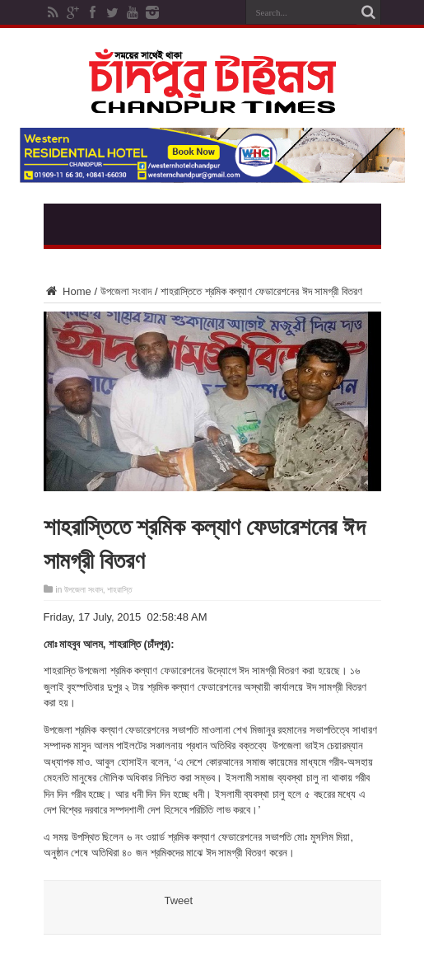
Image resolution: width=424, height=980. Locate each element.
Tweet (179, 900)
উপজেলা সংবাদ (126, 291)
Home (68, 291)
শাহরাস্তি (119, 590)
